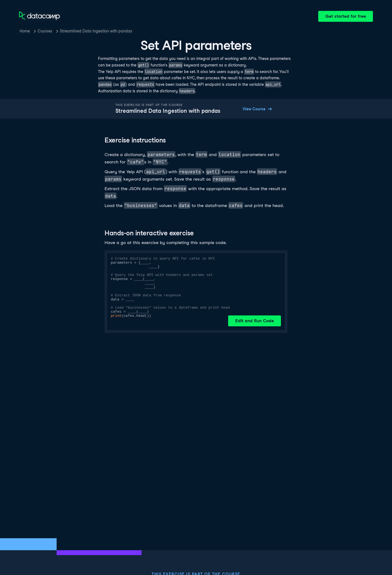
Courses (45, 31)
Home (25, 31)
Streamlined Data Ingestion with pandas (96, 31)
